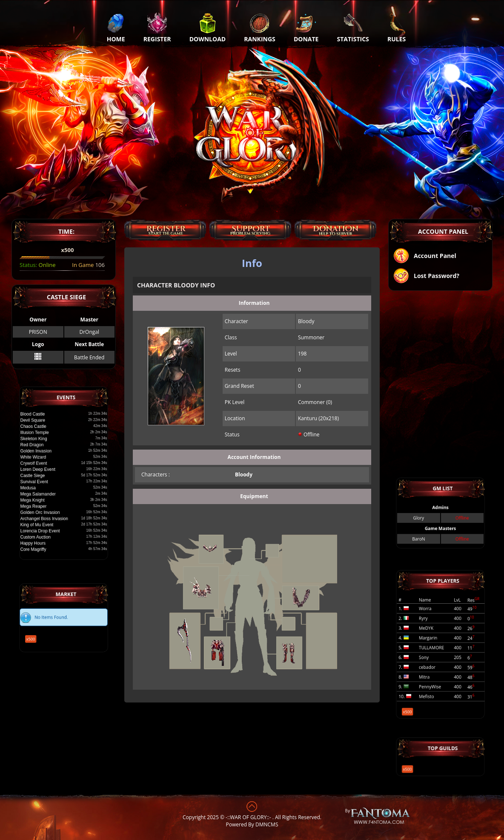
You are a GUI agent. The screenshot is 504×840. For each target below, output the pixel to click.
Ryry (428, 625)
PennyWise (433, 676)
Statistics (353, 28)
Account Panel (425, 257)
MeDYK (430, 632)
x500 (39, 634)
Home (116, 28)
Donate (306, 28)
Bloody (244, 474)
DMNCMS (267, 824)
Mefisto (430, 683)
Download (208, 28)
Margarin (431, 639)
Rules (397, 28)
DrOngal (89, 332)
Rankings (259, 28)
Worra (429, 618)
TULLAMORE (434, 647)
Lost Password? (426, 277)
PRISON (38, 332)
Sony (428, 654)
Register (157, 28)
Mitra (428, 669)
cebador (431, 661)
